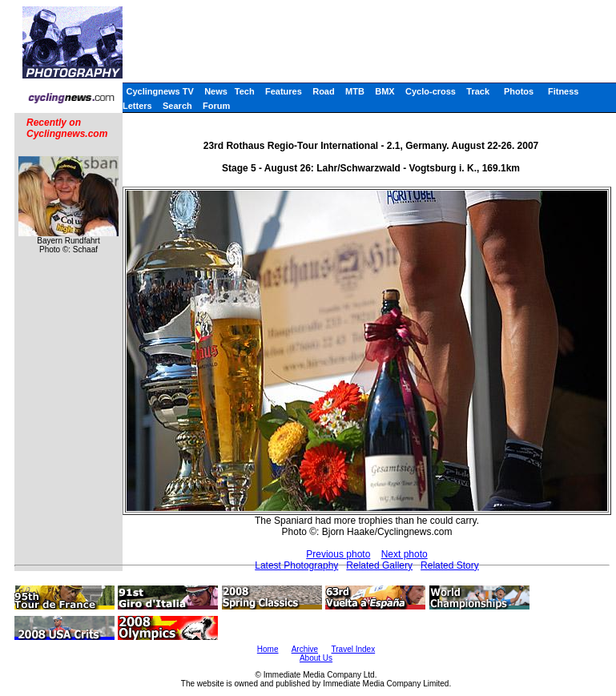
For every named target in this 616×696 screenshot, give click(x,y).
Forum (216, 106)
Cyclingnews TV (159, 91)
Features (284, 91)
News (216, 91)
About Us (316, 658)
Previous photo (338, 554)
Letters (137, 106)
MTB (355, 91)
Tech (245, 91)
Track (478, 91)
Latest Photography (296, 565)
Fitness (564, 91)
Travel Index (354, 649)
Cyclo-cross (431, 91)
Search (177, 106)
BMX (384, 91)
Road (324, 91)
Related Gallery (379, 565)
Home (268, 649)
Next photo (405, 554)
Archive (305, 649)
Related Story (450, 565)
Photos (519, 91)
